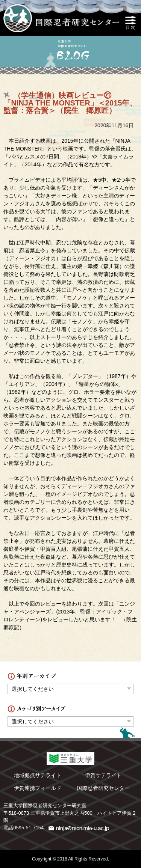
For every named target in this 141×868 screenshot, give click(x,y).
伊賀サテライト (103, 775)
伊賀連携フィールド (38, 788)
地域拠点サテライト (38, 775)
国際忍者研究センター (103, 788)
